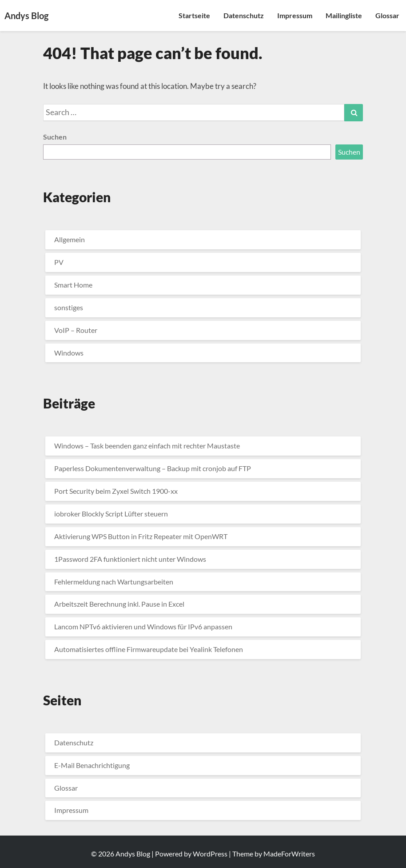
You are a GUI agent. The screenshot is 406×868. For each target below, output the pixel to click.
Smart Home (73, 285)
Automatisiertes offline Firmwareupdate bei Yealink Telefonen (149, 649)
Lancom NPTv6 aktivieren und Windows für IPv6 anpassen (143, 626)
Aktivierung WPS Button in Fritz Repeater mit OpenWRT (141, 536)
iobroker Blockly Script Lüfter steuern (111, 514)
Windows (69, 353)
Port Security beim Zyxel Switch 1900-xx (116, 491)
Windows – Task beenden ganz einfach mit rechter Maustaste (147, 446)
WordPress (210, 854)
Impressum (295, 15)
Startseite (194, 15)
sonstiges (69, 307)
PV (59, 262)
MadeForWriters (289, 854)
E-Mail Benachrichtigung (92, 765)
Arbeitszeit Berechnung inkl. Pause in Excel (119, 604)
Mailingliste (344, 15)
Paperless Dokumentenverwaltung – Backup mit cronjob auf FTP (153, 468)
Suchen (55, 137)
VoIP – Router (76, 330)
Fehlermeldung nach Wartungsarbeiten (114, 582)
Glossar (387, 15)
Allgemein (70, 239)
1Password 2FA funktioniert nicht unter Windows (130, 559)
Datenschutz (244, 15)
